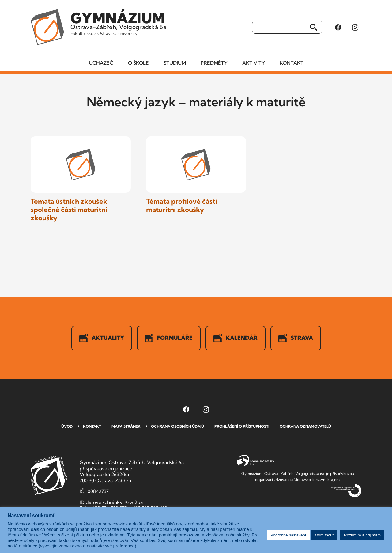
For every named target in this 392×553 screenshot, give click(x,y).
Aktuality (102, 338)
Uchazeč (101, 63)
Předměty (214, 63)
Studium (175, 63)
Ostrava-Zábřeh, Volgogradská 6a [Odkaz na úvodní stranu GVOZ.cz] (118, 23)
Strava (296, 338)
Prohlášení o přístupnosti (242, 426)
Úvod (67, 426)
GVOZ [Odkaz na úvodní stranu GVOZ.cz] (49, 475)
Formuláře (169, 338)
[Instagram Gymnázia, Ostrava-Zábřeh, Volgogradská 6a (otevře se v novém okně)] (355, 27)
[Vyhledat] (278, 27)
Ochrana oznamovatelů (305, 426)
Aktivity (254, 63)
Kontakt (292, 63)
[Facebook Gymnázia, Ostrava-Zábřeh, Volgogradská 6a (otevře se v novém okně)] (338, 27)
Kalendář (236, 338)
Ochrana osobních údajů (177, 426)
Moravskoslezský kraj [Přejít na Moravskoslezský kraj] (256, 460)
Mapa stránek (126, 426)
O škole (138, 63)
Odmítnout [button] (324, 535)
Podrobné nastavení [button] (288, 535)
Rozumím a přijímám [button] (362, 535)
